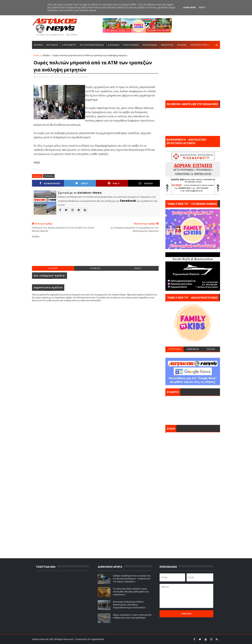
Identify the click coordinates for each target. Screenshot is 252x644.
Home (36, 55)
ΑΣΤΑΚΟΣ (52, 45)
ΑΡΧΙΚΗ (38, 45)
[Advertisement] (96, 255)
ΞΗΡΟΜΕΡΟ (69, 45)
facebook (95, 268)
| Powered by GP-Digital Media (89, 639)
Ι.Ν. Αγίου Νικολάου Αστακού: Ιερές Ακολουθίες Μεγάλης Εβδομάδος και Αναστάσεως (131, 592)
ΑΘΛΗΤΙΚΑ (167, 45)
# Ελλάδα (49, 176)
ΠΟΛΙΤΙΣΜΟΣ (131, 45)
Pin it (114, 183)
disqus (137, 268)
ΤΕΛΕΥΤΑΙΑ (174, 349)
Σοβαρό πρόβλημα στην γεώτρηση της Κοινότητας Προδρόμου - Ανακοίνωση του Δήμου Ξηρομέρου (132, 579)
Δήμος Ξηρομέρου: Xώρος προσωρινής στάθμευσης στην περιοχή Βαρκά (132, 616)
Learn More (189, 7)
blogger (53, 268)
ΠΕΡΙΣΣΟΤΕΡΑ (199, 45)
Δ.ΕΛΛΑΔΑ (114, 45)
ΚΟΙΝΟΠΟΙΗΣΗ (50, 183)
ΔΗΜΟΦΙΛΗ (193, 349)
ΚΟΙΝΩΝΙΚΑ (150, 45)
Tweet (82, 183)
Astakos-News (39, 639)
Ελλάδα (46, 55)
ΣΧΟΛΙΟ (146, 183)
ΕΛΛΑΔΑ (182, 45)
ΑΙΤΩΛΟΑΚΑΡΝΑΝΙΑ (92, 45)
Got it (202, 7)
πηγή (37, 162)
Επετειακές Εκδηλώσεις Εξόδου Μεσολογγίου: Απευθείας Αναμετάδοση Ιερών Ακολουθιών (129, 605)
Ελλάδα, (85, 77)
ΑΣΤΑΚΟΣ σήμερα (193, 410)
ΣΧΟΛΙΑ (211, 349)
